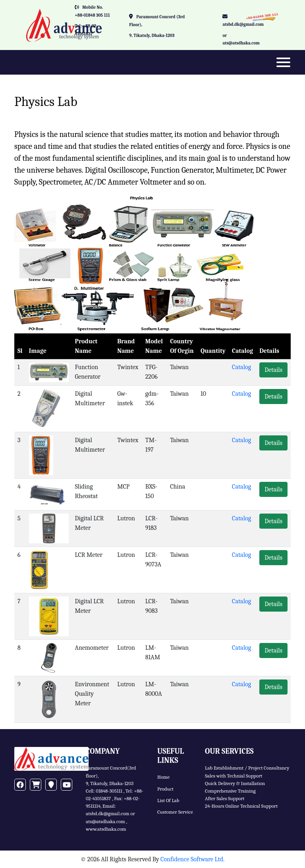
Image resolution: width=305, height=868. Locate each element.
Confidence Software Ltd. (192, 859)
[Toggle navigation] (283, 62)
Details (273, 370)
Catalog (241, 367)
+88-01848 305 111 (92, 15)
